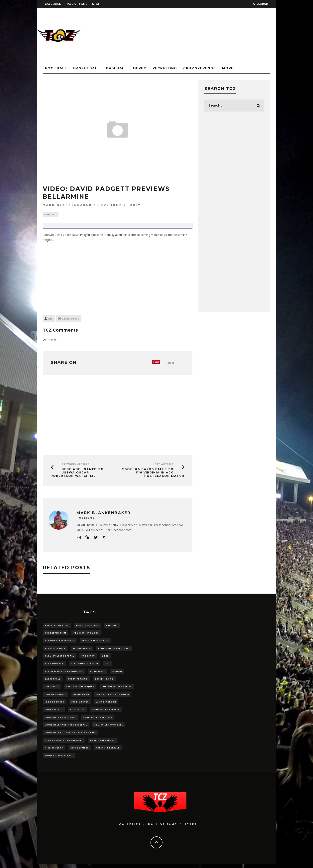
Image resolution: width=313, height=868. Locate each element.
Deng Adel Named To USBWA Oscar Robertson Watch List (77, 473)
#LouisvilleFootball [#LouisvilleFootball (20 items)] (60, 657)
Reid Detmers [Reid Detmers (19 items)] (80, 751)
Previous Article (75, 465)
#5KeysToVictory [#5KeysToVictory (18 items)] (57, 626)
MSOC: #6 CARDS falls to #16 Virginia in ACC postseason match (153, 473)
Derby (140, 68)
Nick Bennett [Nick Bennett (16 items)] (54, 751)
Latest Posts (70, 319)
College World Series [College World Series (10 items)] (117, 688)
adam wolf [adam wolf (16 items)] (98, 673)
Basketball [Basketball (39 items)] (53, 681)
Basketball (87, 68)
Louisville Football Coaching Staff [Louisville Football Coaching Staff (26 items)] (70, 735)
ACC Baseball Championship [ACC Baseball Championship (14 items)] (64, 673)
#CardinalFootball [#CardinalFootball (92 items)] (95, 641)
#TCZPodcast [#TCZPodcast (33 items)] (54, 665)
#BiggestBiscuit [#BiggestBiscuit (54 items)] (87, 626)
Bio (51, 319)
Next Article (163, 465)
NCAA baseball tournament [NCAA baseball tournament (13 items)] (64, 743)
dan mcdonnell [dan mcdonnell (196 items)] (56, 696)
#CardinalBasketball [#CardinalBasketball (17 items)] (60, 641)
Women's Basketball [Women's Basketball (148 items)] (59, 759)
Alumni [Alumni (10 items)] (117, 673)
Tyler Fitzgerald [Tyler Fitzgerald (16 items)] (108, 751)
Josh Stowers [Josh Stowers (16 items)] (55, 704)
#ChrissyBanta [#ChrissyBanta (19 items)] (55, 649)
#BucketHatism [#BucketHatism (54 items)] (56, 633)
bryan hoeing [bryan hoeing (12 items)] (104, 681)
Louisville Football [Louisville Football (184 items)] (109, 728)
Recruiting (165, 68)
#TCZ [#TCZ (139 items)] (106, 657)
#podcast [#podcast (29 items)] (88, 657)
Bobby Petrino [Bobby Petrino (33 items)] (78, 681)
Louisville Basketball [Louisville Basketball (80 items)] (60, 720)
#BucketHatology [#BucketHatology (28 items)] (86, 633)
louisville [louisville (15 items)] (78, 712)
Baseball (116, 68)
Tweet (170, 363)
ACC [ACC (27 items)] (108, 665)
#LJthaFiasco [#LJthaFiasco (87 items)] (82, 649)
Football (56, 68)
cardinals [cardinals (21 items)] (52, 688)
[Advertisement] (204, 36)
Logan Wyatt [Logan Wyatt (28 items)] (54, 712)
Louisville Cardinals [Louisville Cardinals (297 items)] (98, 720)
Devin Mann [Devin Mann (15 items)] (81, 696)
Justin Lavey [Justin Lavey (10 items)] (80, 704)
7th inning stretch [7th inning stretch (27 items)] (85, 665)
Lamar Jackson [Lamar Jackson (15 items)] (106, 704)
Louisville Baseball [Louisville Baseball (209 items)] (106, 712)
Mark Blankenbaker (67, 205)
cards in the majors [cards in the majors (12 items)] (80, 688)
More (228, 68)
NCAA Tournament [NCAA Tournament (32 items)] (103, 743)
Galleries (53, 4)
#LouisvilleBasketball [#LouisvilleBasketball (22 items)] (114, 649)
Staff (97, 4)
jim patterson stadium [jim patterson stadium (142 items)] (113, 696)
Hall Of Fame (77, 4)
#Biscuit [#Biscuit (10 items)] (112, 626)
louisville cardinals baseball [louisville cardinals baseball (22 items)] (66, 728)
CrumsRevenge (200, 68)
